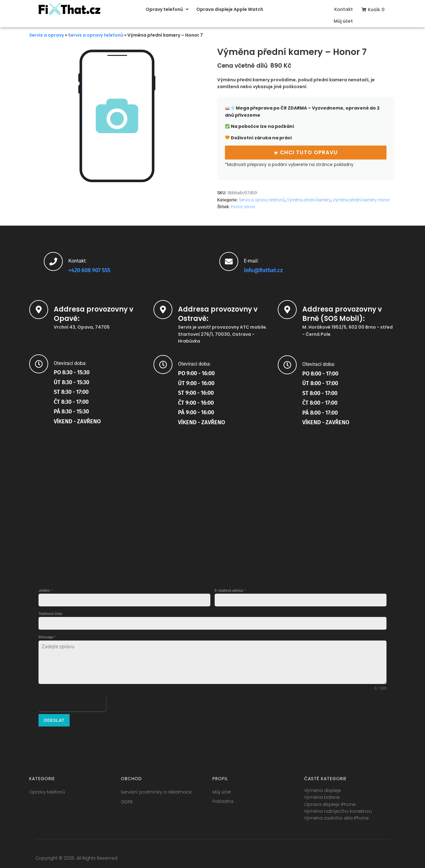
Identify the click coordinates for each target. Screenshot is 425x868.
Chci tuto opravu (309, 152)
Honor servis (243, 206)
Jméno (46, 590)
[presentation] (72, 702)
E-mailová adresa (230, 590)
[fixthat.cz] (88, 494)
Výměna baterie (322, 794)
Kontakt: (78, 260)
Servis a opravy (47, 35)
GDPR (127, 798)
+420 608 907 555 (89, 269)
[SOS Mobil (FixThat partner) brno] (337, 495)
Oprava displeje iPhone (330, 801)
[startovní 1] (212, 495)
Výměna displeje (323, 787)
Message (47, 636)
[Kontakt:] (53, 261)
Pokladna (223, 798)
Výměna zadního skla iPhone (336, 815)
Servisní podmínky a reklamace (156, 789)
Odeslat (54, 719)
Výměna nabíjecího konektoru (338, 808)
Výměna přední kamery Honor (361, 199)
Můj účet (222, 789)
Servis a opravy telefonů (96, 35)
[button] (168, 9)
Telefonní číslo (50, 613)
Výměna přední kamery (309, 199)
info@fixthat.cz (263, 269)
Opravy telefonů (47, 789)
